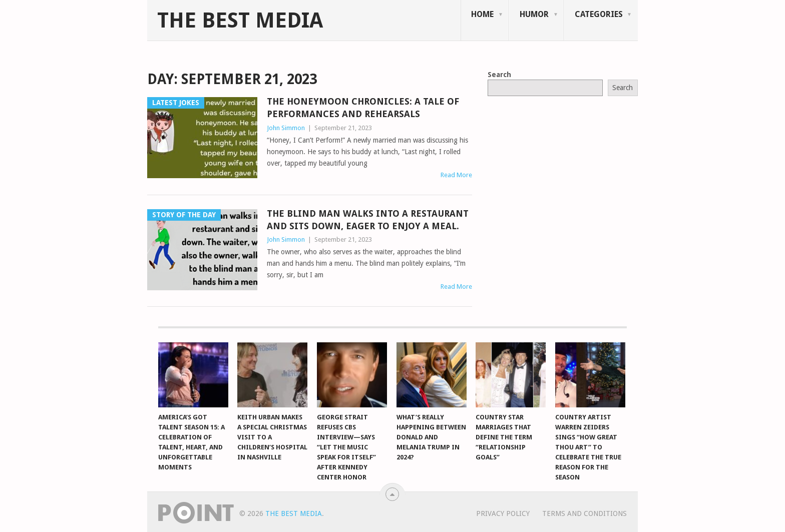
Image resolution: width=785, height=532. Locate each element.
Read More (456, 175)
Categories (599, 14)
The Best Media (240, 21)
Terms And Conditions (584, 513)
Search (499, 75)
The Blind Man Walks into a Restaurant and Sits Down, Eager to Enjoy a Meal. (368, 220)
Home (482, 14)
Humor (534, 14)
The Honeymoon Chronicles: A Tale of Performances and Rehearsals (363, 108)
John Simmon (286, 128)
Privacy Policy (503, 513)
